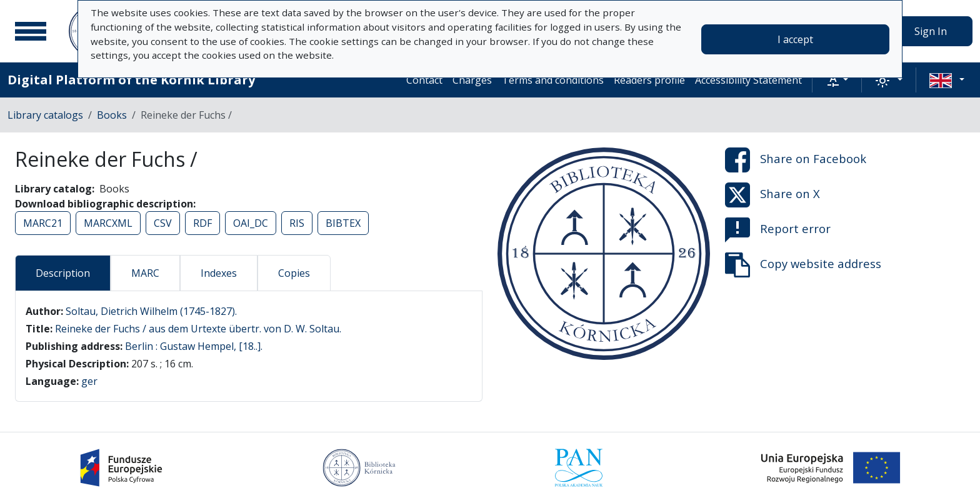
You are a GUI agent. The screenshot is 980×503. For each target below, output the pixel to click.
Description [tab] (63, 273)
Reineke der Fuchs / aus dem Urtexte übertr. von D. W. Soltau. (198, 329)
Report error (778, 230)
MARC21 (43, 223)
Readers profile (649, 80)
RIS (297, 223)
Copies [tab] (294, 273)
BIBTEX (343, 223)
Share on (796, 160)
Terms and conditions (553, 80)
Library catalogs (45, 115)
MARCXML (108, 223)
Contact (424, 80)
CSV (163, 223)
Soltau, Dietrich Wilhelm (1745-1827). (151, 311)
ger (89, 381)
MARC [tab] (145, 273)
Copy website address (803, 265)
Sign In (931, 31)
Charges (472, 80)
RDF (202, 223)
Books (112, 115)
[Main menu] (31, 31)
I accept (795, 39)
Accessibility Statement (748, 80)
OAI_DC (251, 223)
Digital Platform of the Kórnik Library (131, 80)
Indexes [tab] (219, 273)
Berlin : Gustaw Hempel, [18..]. (194, 346)
